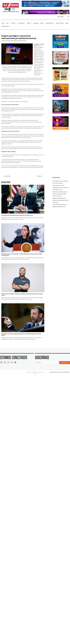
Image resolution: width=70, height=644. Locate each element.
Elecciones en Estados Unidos (8, 41)
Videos (67, 23)
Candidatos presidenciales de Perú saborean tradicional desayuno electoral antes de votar (60, 200)
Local (8, 23)
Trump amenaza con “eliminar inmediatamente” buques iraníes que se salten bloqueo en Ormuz (60, 187)
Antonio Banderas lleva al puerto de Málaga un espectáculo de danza (60, 206)
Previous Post (7, 176)
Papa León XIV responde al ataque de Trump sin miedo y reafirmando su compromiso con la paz (61, 194)
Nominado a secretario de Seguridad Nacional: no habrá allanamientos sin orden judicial (23, 335)
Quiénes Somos (6, 26)
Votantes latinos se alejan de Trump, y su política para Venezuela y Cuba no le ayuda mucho (22, 295)
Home (3, 23)
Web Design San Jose (54, 372)
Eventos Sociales (60, 23)
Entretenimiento (50, 23)
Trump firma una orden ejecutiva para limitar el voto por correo (18, 215)
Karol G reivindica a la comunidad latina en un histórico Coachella (60, 182)
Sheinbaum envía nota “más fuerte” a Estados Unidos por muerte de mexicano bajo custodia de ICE (22, 255)
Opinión (42, 23)
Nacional (14, 23)
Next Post (40, 176)
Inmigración (36, 23)
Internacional (22, 23)
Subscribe (65, 363)
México (29, 23)
